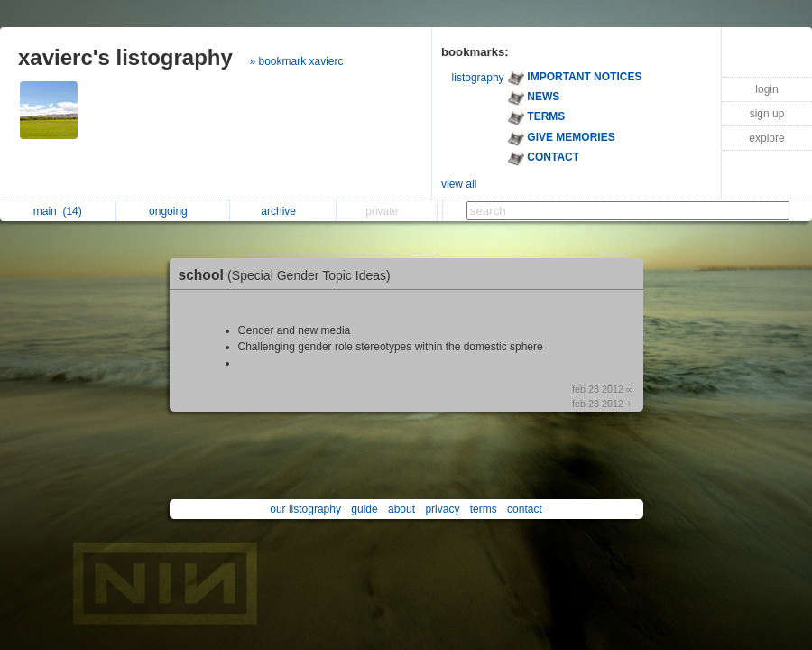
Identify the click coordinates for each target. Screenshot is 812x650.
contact (525, 509)
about (401, 509)
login (766, 89)
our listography (305, 509)
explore (766, 138)
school (289, 275)
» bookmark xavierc (297, 61)
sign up (767, 114)
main (58, 211)
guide (364, 509)
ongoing (173, 211)
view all (459, 184)
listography (478, 78)
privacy (442, 509)
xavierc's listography (125, 57)
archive (283, 211)
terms (484, 509)
